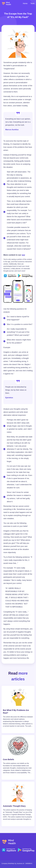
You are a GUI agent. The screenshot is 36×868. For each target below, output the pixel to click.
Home (25, 3)
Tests (32, 3)
